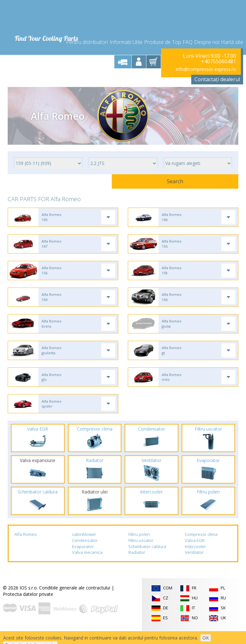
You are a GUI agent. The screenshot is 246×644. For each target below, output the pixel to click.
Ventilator (194, 566)
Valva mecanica (87, 566)
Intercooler (195, 560)
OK (206, 638)
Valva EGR (195, 554)
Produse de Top (163, 36)
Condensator (85, 554)
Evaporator (83, 560)
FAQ (188, 36)
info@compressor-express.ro (206, 65)
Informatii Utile (126, 36)
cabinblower (84, 548)
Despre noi (207, 36)
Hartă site (232, 36)
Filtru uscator (141, 554)
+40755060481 (219, 57)
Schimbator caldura (147, 560)
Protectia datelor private (28, 607)
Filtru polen (139, 548)
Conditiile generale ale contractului (75, 601)
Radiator (137, 566)
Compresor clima (201, 548)
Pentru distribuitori (87, 36)
